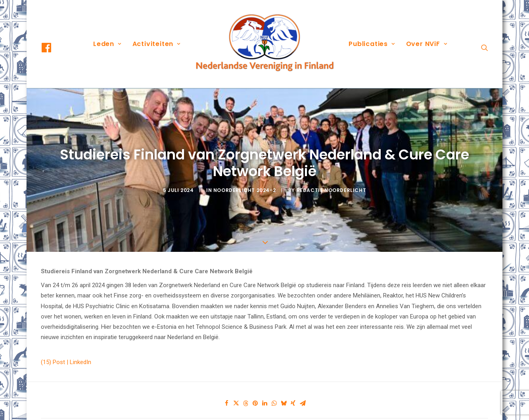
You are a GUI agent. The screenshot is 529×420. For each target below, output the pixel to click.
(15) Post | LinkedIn (66, 345)
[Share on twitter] (236, 387)
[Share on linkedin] (264, 387)
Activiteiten (156, 44)
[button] (54, 48)
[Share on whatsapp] (274, 387)
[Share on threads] (245, 387)
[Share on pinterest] (255, 387)
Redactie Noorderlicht (332, 182)
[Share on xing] (293, 387)
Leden (107, 44)
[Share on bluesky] (284, 387)
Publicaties (372, 44)
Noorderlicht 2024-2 (244, 182)
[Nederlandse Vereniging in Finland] (264, 44)
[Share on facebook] (226, 387)
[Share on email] (303, 387)
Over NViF (427, 44)
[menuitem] (54, 48)
